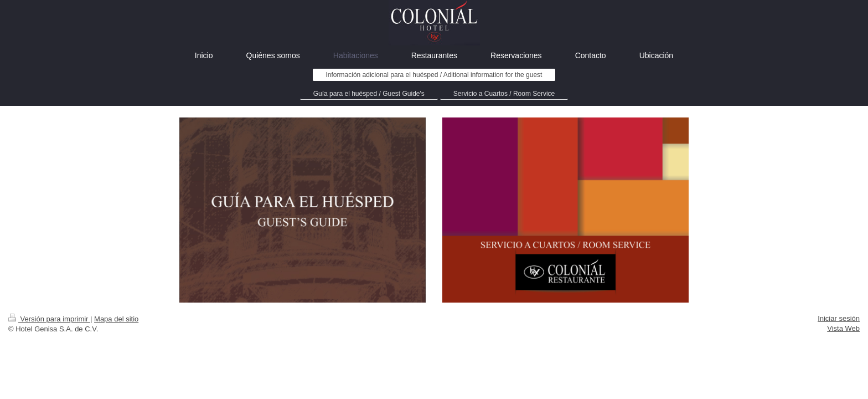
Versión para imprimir (49, 319)
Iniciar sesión (839, 318)
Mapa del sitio (116, 319)
